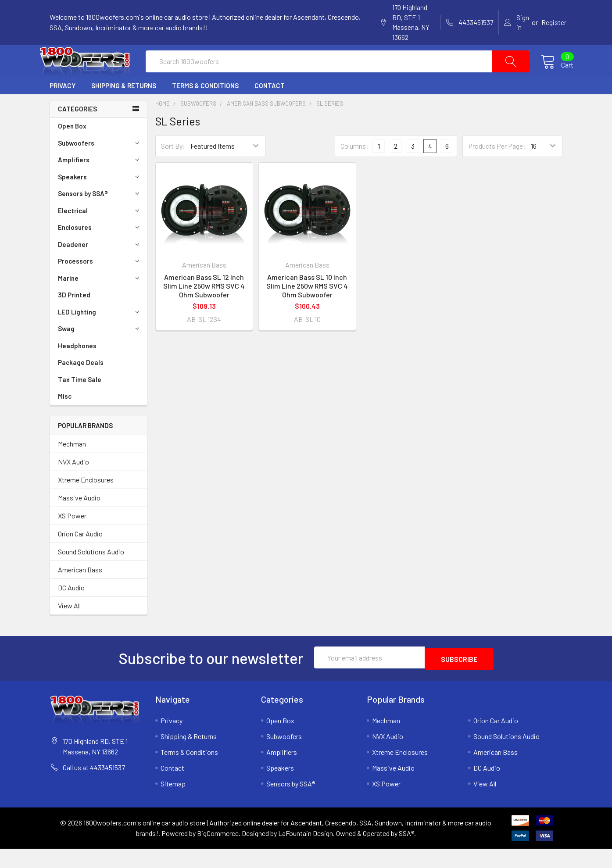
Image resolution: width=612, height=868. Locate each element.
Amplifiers (100, 181)
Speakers (100, 198)
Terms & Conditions (205, 107)
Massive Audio (79, 519)
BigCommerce (218, 852)
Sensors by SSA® (100, 214)
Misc (65, 417)
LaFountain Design (306, 852)
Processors (100, 282)
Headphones (77, 367)
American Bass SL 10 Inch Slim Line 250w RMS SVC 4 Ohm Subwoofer (307, 307)
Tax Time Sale (80, 400)
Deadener (100, 265)
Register (554, 22)
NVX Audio (73, 483)
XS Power (72, 537)
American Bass (80, 591)
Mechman (72, 465)
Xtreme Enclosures (86, 501)
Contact (270, 107)
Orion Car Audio (80, 555)
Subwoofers (100, 164)
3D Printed (74, 316)
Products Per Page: (497, 167)
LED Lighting (100, 333)
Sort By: (173, 167)
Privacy (63, 107)
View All (69, 627)
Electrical (100, 232)
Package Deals (81, 383)
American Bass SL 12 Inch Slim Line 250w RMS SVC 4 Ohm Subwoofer (204, 307)
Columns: (354, 167)
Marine (100, 299)
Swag (100, 350)
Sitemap (173, 803)
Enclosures (100, 248)
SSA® (406, 852)
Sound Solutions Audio (91, 573)
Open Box (72, 147)
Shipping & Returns (124, 107)
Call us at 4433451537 (94, 787)
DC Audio (71, 609)
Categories (77, 130)
